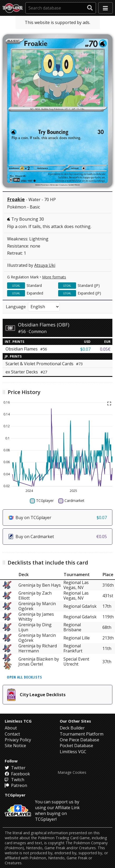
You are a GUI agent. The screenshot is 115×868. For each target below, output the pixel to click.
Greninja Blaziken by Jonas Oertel (39, 661)
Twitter (15, 768)
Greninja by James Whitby (36, 617)
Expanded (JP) (89, 293)
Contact (12, 734)
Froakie (16, 199)
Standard (34, 285)
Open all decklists (24, 677)
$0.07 (85, 349)
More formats (54, 277)
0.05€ (105, 349)
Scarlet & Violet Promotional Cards (44, 364)
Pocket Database (76, 746)
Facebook (17, 774)
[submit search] (90, 8)
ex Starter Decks (26, 372)
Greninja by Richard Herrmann (38, 648)
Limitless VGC (73, 752)
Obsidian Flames (26, 349)
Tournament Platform (82, 734)
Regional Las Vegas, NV (76, 585)
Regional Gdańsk (80, 606)
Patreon (16, 785)
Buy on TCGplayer (57, 518)
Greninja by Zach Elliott (35, 596)
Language (16, 307)
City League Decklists (36, 695)
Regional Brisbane (72, 627)
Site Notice (15, 746)
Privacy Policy (18, 740)
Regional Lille (77, 638)
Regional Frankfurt (73, 648)
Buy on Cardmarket (57, 537)
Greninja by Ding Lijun (35, 627)
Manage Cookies (72, 772)
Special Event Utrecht (76, 661)
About (11, 728)
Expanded (35, 293)
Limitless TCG (18, 721)
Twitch (14, 780)
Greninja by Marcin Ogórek (37, 606)
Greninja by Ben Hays (40, 585)
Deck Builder (72, 728)
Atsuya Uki (45, 265)
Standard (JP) (89, 285)
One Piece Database (79, 740)
